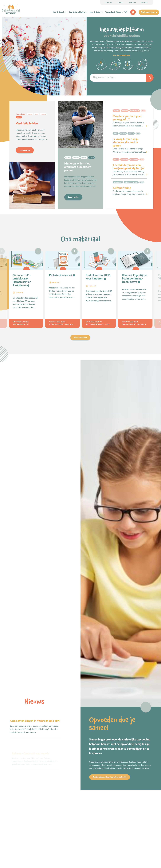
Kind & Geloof (58, 12)
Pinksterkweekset (61, 275)
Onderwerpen (148, 12)
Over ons (109, 3)
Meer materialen (80, 338)
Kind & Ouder (95, 12)
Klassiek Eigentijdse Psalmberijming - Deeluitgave (135, 279)
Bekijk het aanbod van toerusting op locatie (110, 777)
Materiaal (19, 293)
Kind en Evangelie (21, 324)
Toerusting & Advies (113, 12)
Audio (19, 117)
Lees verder (25, 150)
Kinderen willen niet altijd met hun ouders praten (78, 167)
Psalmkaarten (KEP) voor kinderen (98, 277)
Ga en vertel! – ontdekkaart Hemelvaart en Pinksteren (22, 280)
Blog (143, 111)
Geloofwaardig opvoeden (61, 324)
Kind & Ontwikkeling (77, 12)
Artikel (91, 158)
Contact (120, 3)
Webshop (144, 3)
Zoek (150, 77)
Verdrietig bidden (27, 124)
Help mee (132, 3)
